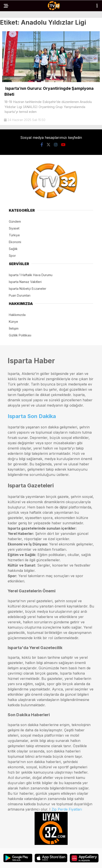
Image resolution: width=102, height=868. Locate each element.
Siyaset (14, 228)
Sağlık (13, 249)
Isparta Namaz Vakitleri (25, 282)
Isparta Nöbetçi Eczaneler (28, 289)
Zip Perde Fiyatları (67, 809)
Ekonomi (15, 242)
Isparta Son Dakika (32, 416)
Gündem (15, 221)
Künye (13, 322)
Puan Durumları (20, 295)
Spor (12, 256)
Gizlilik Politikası (20, 335)
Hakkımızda (17, 315)
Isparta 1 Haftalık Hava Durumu (31, 275)
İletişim (14, 328)
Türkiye (14, 235)
